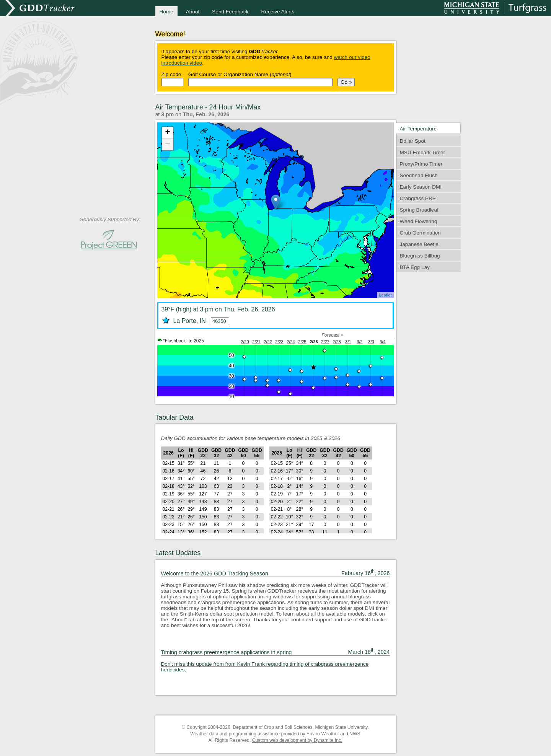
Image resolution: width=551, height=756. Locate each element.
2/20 (245, 342)
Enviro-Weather (323, 734)
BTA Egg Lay (415, 267)
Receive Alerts (278, 12)
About (193, 12)
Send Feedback (230, 12)
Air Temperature (418, 129)
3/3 (371, 342)
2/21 (256, 342)
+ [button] (167, 133)
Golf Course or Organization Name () (240, 74)
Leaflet (385, 295)
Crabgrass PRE (418, 198)
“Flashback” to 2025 (181, 341)
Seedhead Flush (419, 175)
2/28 (337, 342)
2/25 (302, 342)
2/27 (325, 342)
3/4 (382, 342)
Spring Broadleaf (419, 210)
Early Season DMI (421, 187)
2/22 (268, 342)
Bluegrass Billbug (420, 256)
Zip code (171, 74)
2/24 (291, 342)
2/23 (279, 342)
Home (166, 12)
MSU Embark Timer (423, 152)
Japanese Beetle (419, 244)
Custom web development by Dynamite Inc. (297, 740)
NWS (355, 734)
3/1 (348, 342)
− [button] (167, 145)
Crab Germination (420, 233)
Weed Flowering (419, 221)
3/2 (359, 342)
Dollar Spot (413, 141)
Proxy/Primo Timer (421, 164)
